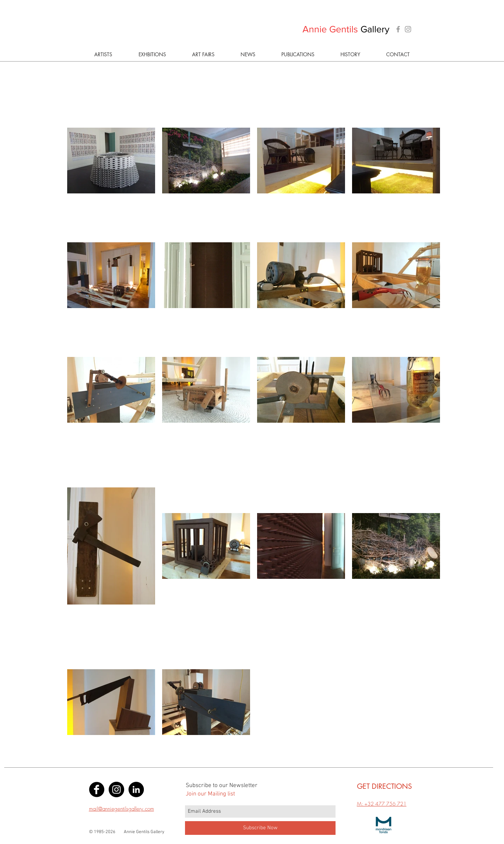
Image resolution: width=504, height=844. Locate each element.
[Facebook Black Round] (97, 789)
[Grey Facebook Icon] (398, 29)
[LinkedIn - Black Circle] (136, 789)
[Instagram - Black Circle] (116, 789)
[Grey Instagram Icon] (408, 29)
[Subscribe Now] (260, 828)
